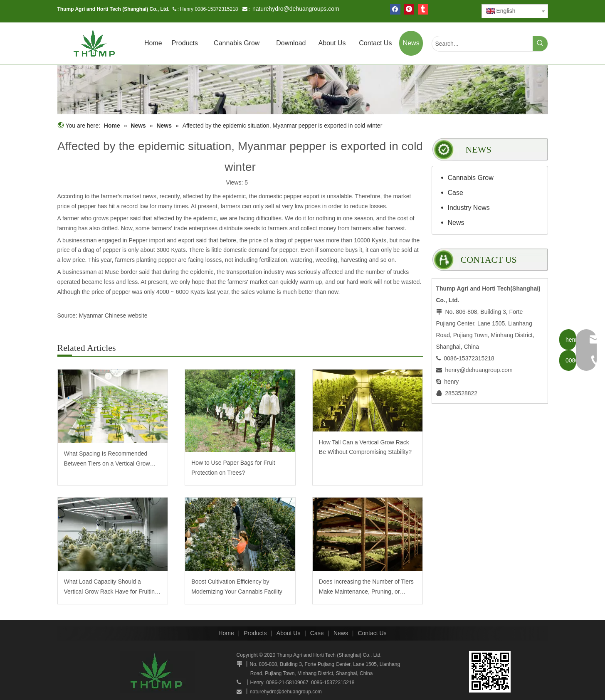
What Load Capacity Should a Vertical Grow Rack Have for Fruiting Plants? (111, 588)
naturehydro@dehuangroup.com (286, 692)
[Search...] (482, 44)
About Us (289, 633)
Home (226, 633)
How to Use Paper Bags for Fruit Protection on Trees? (233, 468)
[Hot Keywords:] (540, 44)
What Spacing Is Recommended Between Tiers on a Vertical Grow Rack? (107, 460)
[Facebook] (395, 9)
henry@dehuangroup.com (479, 370)
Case (456, 193)
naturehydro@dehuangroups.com (296, 9)
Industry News (469, 208)
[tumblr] (423, 9)
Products (255, 633)
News (456, 223)
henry (451, 382)
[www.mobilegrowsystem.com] (490, 672)
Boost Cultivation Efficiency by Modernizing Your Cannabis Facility (237, 587)
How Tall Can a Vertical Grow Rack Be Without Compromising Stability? (365, 447)
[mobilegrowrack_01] (303, 90)
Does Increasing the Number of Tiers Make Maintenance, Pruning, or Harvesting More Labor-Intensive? (366, 588)
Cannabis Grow (471, 178)
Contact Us (372, 633)
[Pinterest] (409, 9)
